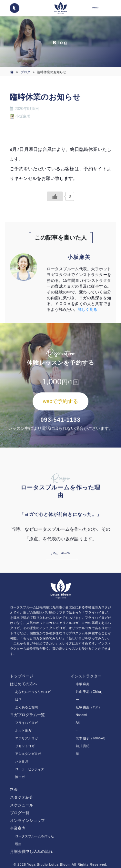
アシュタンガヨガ (28, 754)
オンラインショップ (27, 821)
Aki (78, 723)
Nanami (81, 715)
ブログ (25, 72)
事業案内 (18, 828)
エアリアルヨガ (26, 738)
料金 (14, 790)
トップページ (22, 676)
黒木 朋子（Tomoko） (92, 738)
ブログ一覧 (20, 813)
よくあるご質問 (26, 707)
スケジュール (22, 805)
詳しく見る (87, 310)
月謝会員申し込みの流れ (31, 852)
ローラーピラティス (30, 769)
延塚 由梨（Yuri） (89, 707)
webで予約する (60, 401)
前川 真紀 (83, 746)
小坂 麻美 (83, 684)
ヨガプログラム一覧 (27, 715)
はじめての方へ (24, 684)
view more (60, 553)
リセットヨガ (25, 746)
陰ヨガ (20, 777)
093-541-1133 (60, 420)
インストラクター (86, 676)
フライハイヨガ (26, 723)
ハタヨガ (22, 761)
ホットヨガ (23, 730)
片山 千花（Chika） (90, 692)
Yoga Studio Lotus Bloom (49, 865)
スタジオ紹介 (22, 797)
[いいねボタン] (55, 196)
